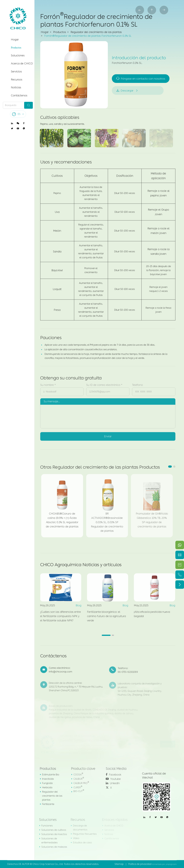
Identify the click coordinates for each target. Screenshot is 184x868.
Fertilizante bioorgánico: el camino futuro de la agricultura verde (104, 616)
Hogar (15, 40)
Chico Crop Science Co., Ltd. (48, 864)
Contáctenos (19, 96)
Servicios (16, 72)
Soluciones (18, 55)
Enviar (108, 434)
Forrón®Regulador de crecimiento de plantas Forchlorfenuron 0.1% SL (88, 36)
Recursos (17, 80)
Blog (76, 605)
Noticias (16, 87)
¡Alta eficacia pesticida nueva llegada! (149, 614)
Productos (16, 48)
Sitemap (119, 864)
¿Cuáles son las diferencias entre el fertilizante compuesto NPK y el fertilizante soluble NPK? (58, 616)
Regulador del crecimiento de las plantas (96, 32)
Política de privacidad (140, 864)
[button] (170, 467)
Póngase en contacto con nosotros (141, 79)
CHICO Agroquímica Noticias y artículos (81, 565)
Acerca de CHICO (22, 64)
